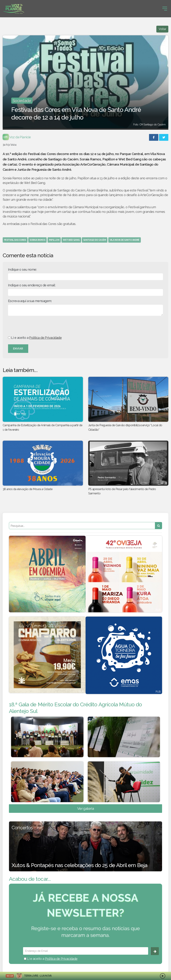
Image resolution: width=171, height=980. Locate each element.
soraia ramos (37, 240)
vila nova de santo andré (125, 240)
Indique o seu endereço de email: (32, 285)
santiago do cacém (95, 240)
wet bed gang (71, 240)
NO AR (10, 976)
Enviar (18, 349)
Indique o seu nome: (22, 269)
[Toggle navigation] (165, 9)
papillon (54, 240)
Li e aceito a (35, 338)
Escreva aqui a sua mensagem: (30, 301)
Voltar (162, 29)
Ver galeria (86, 809)
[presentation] (35, 326)
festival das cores (15, 240)
